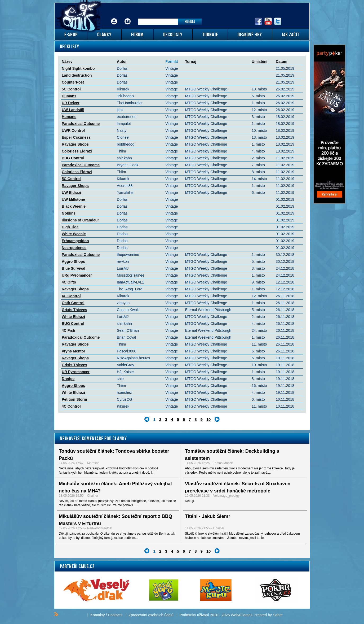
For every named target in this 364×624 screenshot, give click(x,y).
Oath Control (73, 303)
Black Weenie (74, 206)
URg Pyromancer (77, 275)
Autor (122, 62)
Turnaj (191, 62)
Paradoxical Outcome (81, 124)
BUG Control (73, 158)
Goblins (69, 213)
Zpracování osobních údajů (151, 615)
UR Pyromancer (76, 372)
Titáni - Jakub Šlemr (208, 516)
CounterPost (73, 82)
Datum (282, 62)
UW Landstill (73, 110)
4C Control (71, 296)
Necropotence (74, 248)
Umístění (259, 62)
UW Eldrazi (71, 193)
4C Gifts (69, 282)
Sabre (278, 615)
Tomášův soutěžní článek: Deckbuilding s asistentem (232, 455)
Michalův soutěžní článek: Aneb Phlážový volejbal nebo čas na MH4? (115, 487)
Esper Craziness (76, 137)
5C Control (71, 89)
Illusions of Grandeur (80, 220)
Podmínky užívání (194, 615)
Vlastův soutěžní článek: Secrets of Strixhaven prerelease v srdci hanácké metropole (238, 487)
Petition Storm (74, 399)
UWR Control (73, 130)
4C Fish (68, 330)
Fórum (128, 17)
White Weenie (74, 234)
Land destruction (77, 75)
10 (209, 419)
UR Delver (71, 103)
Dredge (68, 379)
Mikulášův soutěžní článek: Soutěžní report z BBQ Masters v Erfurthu (116, 520)
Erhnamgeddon (75, 241)
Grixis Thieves (74, 310)
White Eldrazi (73, 317)
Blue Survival (74, 268)
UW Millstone (73, 199)
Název (67, 62)
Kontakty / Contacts (106, 615)
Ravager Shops (75, 144)
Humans (69, 96)
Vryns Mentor (74, 351)
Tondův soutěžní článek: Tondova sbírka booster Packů (114, 455)
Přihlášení (114, 17)
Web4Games (241, 615)
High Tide (70, 227)
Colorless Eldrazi (77, 151)
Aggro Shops (73, 261)
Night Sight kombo (78, 68)
